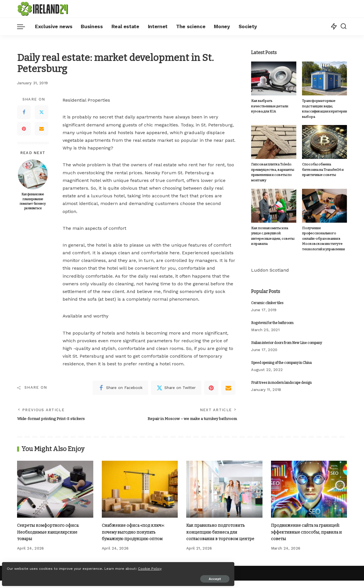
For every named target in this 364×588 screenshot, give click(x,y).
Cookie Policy (22, 566)
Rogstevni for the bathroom (272, 323)
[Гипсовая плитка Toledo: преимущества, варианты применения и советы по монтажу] (274, 142)
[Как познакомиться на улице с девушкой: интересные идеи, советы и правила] (274, 205)
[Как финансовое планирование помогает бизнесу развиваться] (33, 174)
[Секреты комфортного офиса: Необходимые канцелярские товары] (55, 490)
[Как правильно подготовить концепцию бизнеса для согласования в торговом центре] (224, 490)
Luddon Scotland (270, 270)
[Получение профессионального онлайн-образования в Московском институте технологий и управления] (324, 205)
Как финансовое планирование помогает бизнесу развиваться (33, 201)
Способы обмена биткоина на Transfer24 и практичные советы (324, 170)
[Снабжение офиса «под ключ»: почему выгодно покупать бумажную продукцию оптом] (140, 490)
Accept (69, 576)
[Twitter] (42, 112)
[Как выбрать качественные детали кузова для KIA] (274, 78)
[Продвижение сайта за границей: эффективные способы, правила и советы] (309, 490)
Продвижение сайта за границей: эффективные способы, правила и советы (309, 533)
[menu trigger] (24, 26)
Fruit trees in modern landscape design (281, 382)
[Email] (42, 129)
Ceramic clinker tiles (267, 303)
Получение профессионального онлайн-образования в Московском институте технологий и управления (323, 238)
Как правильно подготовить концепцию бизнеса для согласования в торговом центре (223, 533)
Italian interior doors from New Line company (287, 343)
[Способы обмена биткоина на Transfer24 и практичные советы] (324, 142)
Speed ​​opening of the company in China (281, 362)
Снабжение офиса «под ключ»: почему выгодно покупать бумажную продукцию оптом (136, 533)
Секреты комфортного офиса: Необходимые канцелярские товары (50, 533)
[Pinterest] (24, 129)
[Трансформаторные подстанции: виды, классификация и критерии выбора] (324, 78)
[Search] (344, 26)
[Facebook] (24, 112)
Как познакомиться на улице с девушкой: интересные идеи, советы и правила (274, 233)
